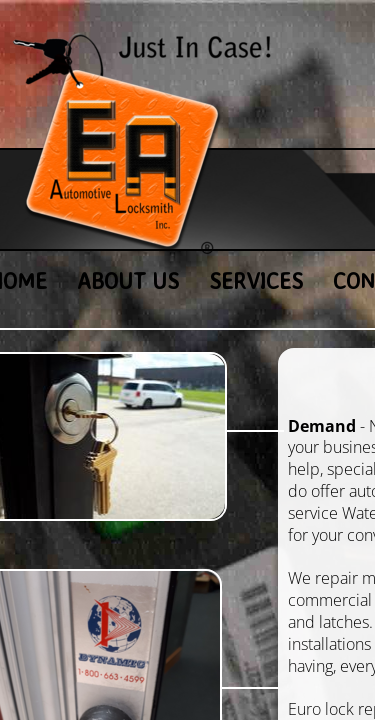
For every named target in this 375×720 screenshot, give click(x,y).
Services (256, 280)
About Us (128, 280)
